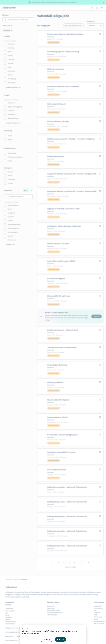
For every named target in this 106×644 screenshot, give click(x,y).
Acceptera (60, 639)
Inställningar (46, 639)
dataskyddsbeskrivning (31, 634)
